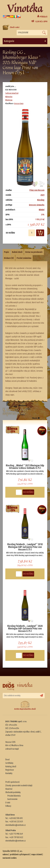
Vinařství (9, 789)
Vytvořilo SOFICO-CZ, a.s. (13, 851)
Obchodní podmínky (13, 792)
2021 (42, 195)
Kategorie (25, 41)
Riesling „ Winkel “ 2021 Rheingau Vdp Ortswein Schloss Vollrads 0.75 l (25, 467)
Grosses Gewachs (37, 205)
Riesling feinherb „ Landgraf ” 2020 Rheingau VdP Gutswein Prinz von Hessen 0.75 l (25, 629)
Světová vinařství (12, 93)
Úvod (7, 760)
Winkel (42, 210)
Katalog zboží (11, 766)
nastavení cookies (10, 858)
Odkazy (8, 806)
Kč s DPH (41, 21)
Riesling (41, 200)
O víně (8, 803)
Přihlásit (44, 17)
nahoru (5, 854)
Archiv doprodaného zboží (25, 706)
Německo (9, 97)
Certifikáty (9, 763)
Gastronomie (12, 799)
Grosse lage (19, 103)
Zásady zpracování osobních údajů (19, 785)
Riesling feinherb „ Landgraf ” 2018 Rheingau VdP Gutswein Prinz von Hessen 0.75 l (25, 547)
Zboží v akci (11, 27)
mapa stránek (37, 854)
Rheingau (9, 100)
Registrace (10, 770)
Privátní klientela (14, 796)
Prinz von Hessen (37, 190)
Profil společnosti (12, 782)
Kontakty (9, 773)
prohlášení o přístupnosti (20, 854)
